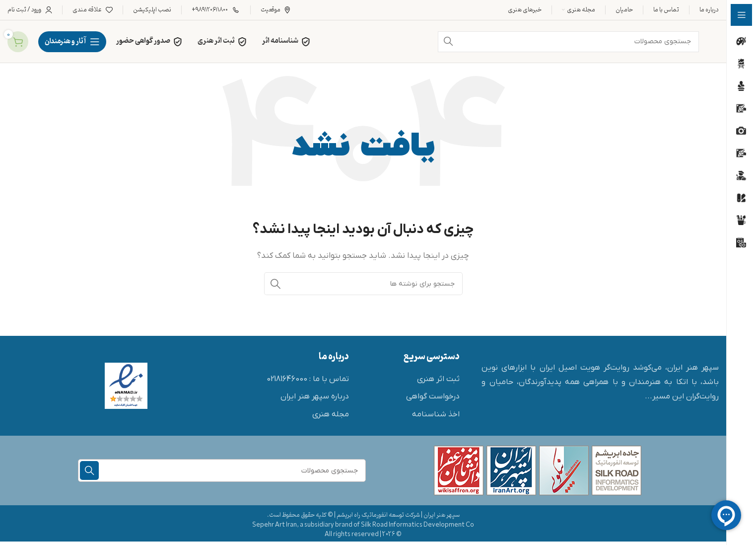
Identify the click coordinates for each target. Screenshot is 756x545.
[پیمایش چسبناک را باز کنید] (72, 42)
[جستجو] (363, 284)
